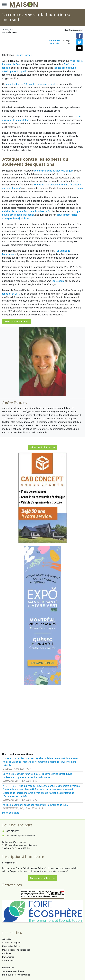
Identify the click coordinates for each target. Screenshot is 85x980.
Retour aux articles (17, 321)
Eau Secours (58, 281)
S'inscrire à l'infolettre (42, 447)
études (79, 188)
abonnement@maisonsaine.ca (21, 836)
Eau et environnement (74, 30)
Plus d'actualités (11, 813)
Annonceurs (8, 961)
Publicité (7, 953)
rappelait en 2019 (11, 294)
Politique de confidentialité (16, 975)
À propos (7, 939)
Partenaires (8, 957)
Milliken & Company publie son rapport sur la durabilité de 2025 (35, 805)
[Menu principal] (4, 4)
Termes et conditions (13, 971)
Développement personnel (16, 950)
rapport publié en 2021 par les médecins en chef (30, 84)
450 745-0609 (13, 831)
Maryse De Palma (11, 946)
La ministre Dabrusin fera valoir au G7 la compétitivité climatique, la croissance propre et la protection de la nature (37, 776)
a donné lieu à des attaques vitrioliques (53, 171)
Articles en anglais (12, 943)
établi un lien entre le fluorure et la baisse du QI (26, 211)
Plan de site (8, 968)
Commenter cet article (54, 42)
